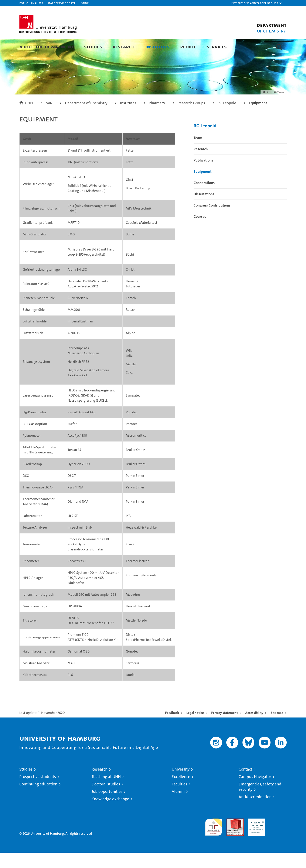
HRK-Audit (256, 836)
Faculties (179, 799)
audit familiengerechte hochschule (214, 841)
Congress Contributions (212, 221)
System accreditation (278, 838)
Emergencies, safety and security (260, 802)
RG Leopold (205, 141)
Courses (200, 232)
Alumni (178, 807)
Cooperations (204, 198)
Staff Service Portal (62, 3)
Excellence (181, 792)
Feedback (172, 728)
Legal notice (195, 728)
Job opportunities (107, 807)
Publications (203, 176)
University (181, 784)
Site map (277, 728)
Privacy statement (225, 728)
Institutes (157, 47)
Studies (93, 47)
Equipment (203, 187)
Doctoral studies (106, 799)
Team (198, 153)
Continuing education (38, 799)
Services (217, 47)
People (188, 47)
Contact (245, 784)
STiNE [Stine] (85, 3)
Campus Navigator (255, 792)
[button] (256, 3)
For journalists (31, 3)
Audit (231, 836)
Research (124, 47)
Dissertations (204, 209)
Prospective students (38, 792)
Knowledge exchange (110, 814)
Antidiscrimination (255, 812)
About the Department (46, 47)
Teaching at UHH (106, 792)
